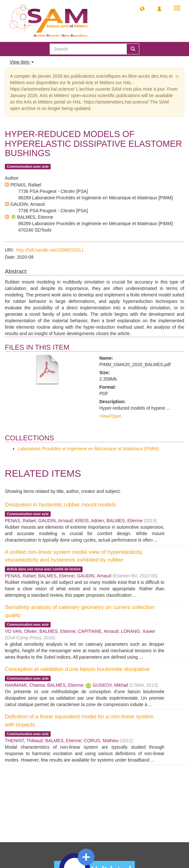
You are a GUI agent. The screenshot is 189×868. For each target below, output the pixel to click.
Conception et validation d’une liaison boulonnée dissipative (77, 669)
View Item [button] (22, 62)
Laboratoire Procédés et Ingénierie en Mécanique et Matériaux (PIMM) (88, 449)
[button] (142, 8)
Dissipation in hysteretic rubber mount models (60, 505)
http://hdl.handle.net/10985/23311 (50, 250)
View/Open (110, 416)
